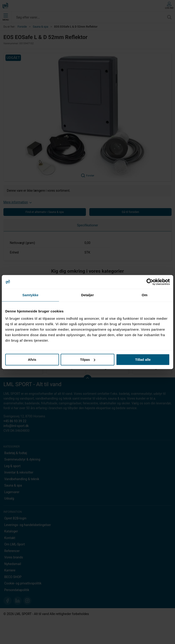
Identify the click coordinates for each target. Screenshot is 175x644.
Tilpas (88, 360)
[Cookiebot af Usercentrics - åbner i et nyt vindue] (150, 282)
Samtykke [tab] (30, 295)
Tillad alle (143, 360)
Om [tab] (145, 295)
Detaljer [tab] (87, 295)
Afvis (32, 360)
